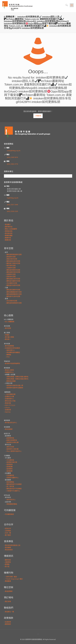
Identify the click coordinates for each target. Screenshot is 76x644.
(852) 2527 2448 (12, 205)
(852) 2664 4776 (12, 164)
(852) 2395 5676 (12, 157)
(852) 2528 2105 (12, 211)
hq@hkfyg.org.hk (13, 198)
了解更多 (38, 116)
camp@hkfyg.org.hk (14, 151)
